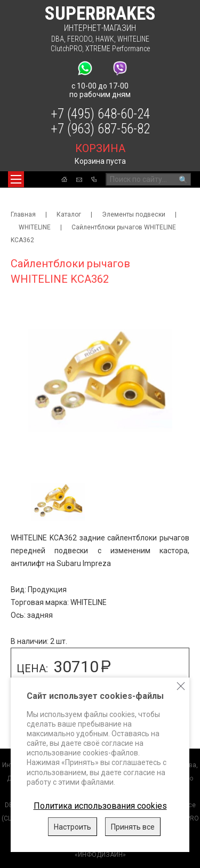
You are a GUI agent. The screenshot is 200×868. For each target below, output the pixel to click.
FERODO (80, 39)
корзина (100, 148)
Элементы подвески (134, 214)
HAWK (105, 39)
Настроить (73, 827)
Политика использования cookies (100, 806)
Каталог (69, 214)
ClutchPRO (66, 49)
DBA (58, 39)
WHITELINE (133, 39)
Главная (23, 214)
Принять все (133, 827)
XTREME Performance (118, 49)
